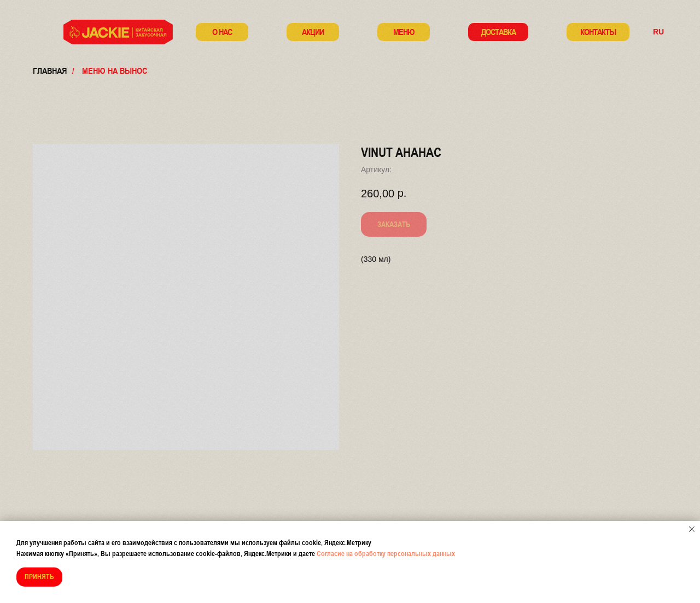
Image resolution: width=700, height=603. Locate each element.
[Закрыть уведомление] (692, 529)
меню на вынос (115, 71)
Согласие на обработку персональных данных (386, 554)
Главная (50, 71)
